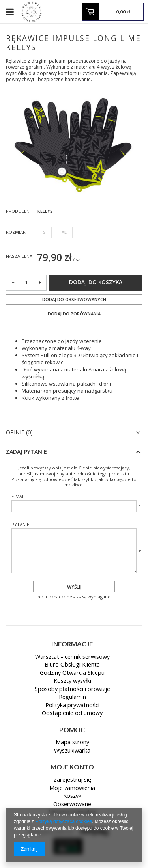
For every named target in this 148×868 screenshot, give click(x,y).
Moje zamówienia (72, 788)
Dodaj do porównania (74, 314)
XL (64, 232)
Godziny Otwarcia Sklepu (72, 673)
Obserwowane (72, 805)
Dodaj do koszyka (96, 282)
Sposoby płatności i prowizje (72, 689)
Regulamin (72, 697)
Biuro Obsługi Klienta (72, 665)
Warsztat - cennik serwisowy (72, 657)
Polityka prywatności (72, 706)
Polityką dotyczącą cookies (64, 821)
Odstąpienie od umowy (72, 713)
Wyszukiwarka (72, 751)
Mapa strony (72, 743)
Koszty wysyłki (72, 681)
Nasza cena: (20, 256)
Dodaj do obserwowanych (74, 299)
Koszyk (72, 796)
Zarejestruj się (72, 780)
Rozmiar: (16, 232)
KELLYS (45, 211)
